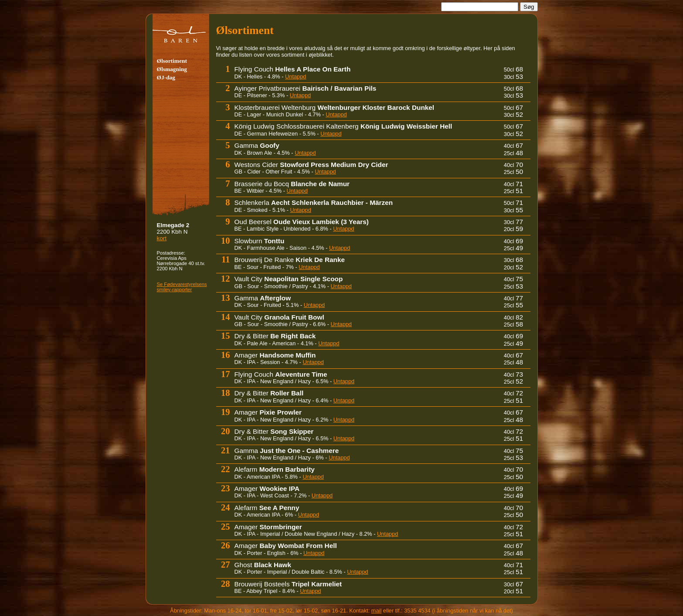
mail (376, 611)
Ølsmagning (172, 69)
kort (162, 238)
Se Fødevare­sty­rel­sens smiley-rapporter (182, 287)
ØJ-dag (166, 77)
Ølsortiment (172, 61)
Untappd (296, 77)
